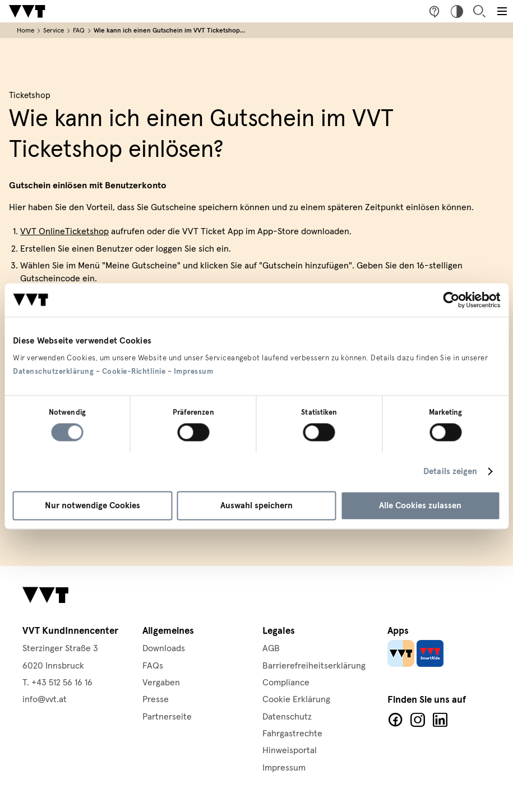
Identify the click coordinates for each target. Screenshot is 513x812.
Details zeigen (450, 472)
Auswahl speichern (256, 505)
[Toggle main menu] (502, 11)
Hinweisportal (290, 750)
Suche (479, 11)
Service (54, 31)
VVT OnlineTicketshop (64, 231)
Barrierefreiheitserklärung (314, 666)
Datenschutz (287, 717)
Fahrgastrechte (292, 734)
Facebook (395, 720)
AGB (271, 648)
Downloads (164, 648)
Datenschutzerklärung (53, 372)
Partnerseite (167, 717)
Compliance (286, 683)
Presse (156, 699)
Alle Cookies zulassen (420, 505)
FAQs (153, 666)
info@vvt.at (45, 699)
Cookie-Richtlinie (134, 372)
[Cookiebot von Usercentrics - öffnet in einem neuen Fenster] (451, 300)
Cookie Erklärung (296, 699)
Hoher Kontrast (457, 11)
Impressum (194, 372)
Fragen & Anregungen (435, 11)
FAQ (79, 31)
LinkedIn (440, 720)
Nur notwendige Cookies (93, 505)
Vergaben (161, 683)
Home (26, 31)
